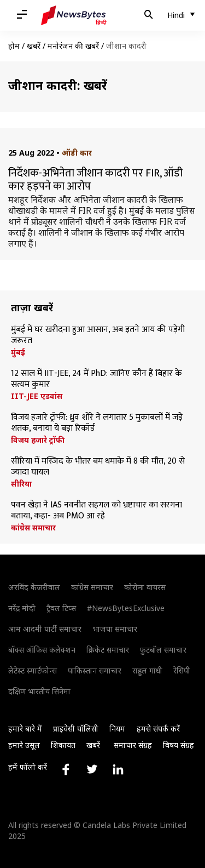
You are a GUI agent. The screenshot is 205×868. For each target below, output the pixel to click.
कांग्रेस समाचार (33, 528)
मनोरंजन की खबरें (73, 46)
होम (14, 46)
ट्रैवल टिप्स (61, 608)
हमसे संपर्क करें (158, 729)
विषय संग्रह (178, 745)
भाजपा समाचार (115, 629)
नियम (117, 729)
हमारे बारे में (25, 729)
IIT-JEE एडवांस (37, 396)
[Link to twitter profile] (92, 769)
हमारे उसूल (24, 745)
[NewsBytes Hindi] (74, 15)
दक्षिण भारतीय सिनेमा (39, 691)
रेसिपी (182, 670)
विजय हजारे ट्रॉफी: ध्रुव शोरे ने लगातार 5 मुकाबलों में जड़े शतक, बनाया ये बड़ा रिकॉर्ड (97, 423)
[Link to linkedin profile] (118, 769)
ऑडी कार (77, 153)
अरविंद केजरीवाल (34, 587)
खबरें (34, 46)
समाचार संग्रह (133, 745)
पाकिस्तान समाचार (95, 670)
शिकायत (63, 745)
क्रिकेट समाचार (108, 650)
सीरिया (21, 484)
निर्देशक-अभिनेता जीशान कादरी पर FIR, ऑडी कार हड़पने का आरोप (95, 180)
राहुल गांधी (147, 670)
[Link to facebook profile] (66, 769)
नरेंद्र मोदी (22, 608)
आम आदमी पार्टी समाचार (45, 629)
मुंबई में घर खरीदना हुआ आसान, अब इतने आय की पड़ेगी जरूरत (98, 335)
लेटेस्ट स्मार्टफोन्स (33, 670)
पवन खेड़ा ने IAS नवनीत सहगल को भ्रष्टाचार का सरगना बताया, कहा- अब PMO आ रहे (96, 511)
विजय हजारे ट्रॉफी (38, 440)
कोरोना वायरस (145, 587)
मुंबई (18, 352)
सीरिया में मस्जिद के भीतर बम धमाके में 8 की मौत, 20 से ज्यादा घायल (98, 467)
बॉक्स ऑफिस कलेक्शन (42, 650)
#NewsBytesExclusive (126, 608)
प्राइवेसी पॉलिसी (76, 729)
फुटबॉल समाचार (163, 650)
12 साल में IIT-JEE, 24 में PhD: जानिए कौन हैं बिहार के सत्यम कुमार (96, 379)
